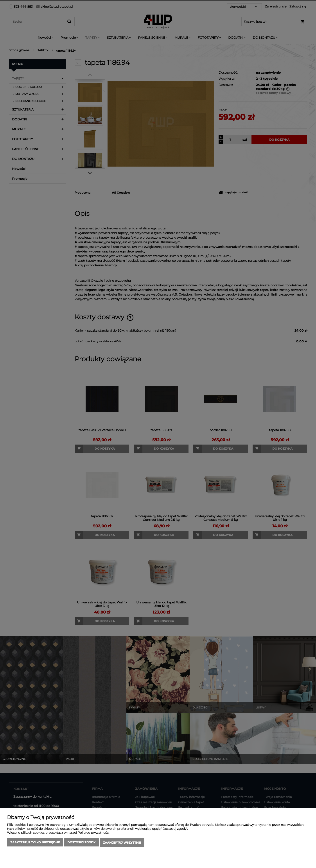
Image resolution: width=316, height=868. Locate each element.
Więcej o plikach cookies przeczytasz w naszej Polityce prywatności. (59, 833)
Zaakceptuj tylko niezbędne (35, 843)
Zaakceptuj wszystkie (122, 843)
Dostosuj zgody (81, 843)
